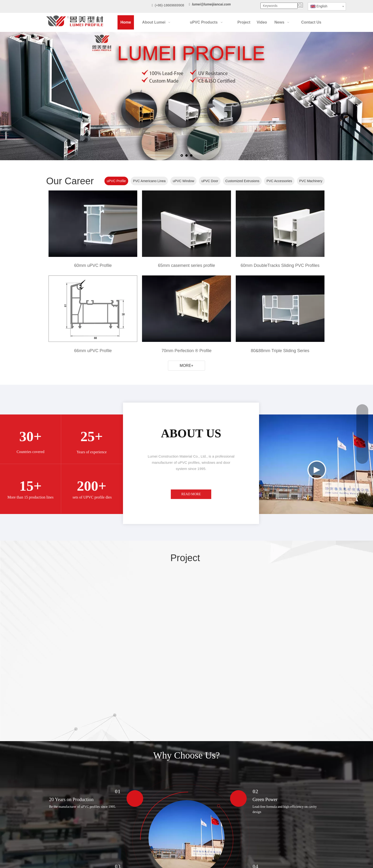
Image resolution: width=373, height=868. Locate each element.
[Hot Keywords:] (300, 5)
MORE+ (186, 366)
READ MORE (191, 494)
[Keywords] (279, 6)
